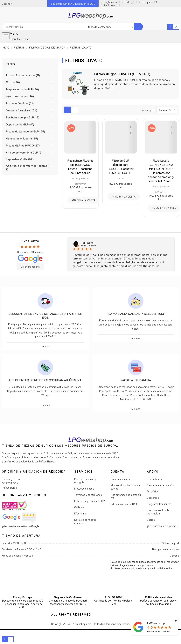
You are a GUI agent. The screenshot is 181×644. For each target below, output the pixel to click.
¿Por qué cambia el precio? (162, 526)
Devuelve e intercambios (161, 485)
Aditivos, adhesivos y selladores (27, 168)
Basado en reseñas (159, 631)
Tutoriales (153, 491)
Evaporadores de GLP (22, 89)
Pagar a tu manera (136, 380)
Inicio (10, 64)
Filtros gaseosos (80, 178)
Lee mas (45, 346)
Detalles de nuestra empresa (85, 521)
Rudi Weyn (87, 243)
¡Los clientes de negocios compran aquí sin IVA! (45, 380)
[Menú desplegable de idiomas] (7, 4)
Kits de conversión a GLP (25, 152)
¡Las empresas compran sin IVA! (126, 496)
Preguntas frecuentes (159, 504)
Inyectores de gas (20, 96)
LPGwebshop (156, 623)
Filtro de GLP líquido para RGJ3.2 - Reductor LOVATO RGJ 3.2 (121, 167)
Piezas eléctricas (20, 103)
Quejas (151, 520)
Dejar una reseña (30, 267)
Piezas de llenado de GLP (25, 131)
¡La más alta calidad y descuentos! (136, 314)
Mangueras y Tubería (22, 138)
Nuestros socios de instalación (158, 512)
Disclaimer (81, 513)
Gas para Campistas (21, 110)
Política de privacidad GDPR (90, 501)
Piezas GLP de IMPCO (23, 145)
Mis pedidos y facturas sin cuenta (126, 487)
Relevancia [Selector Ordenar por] (168, 110)
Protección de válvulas (23, 75)
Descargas (153, 498)
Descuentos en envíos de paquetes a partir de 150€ (45, 316)
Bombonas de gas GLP (23, 117)
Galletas (79, 507)
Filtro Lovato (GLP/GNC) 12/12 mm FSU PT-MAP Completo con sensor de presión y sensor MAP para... (161, 171)
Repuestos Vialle (20, 159)
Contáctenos (154, 479)
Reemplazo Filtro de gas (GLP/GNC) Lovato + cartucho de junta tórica (80, 167)
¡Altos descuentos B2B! (124, 504)
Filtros (13, 82)
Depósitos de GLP (20, 124)
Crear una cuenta (120, 479)
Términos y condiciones (88, 495)
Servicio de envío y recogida (85, 481)
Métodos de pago (84, 488)
